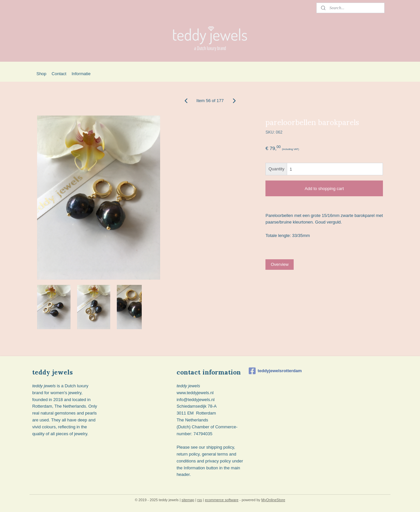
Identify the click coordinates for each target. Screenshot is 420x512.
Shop (41, 74)
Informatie (81, 74)
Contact (59, 74)
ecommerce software (222, 500)
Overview (280, 264)
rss (200, 500)
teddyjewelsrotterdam (275, 371)
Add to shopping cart (324, 189)
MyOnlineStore (273, 500)
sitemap (188, 500)
